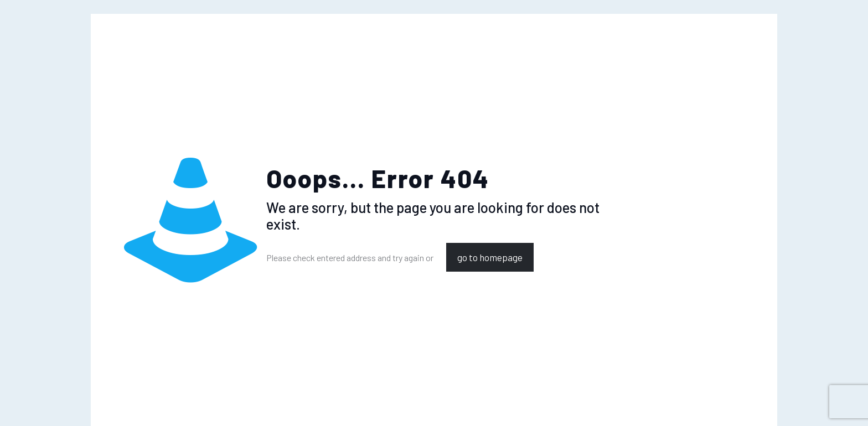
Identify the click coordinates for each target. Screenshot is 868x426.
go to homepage (490, 257)
